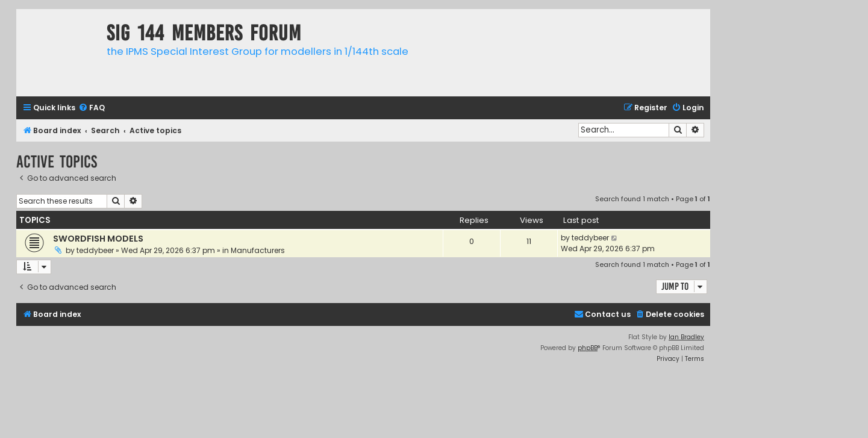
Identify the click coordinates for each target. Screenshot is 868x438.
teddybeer (95, 250)
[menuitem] (92, 108)
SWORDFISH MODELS (98, 239)
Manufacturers (258, 250)
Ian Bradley (686, 337)
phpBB (588, 348)
